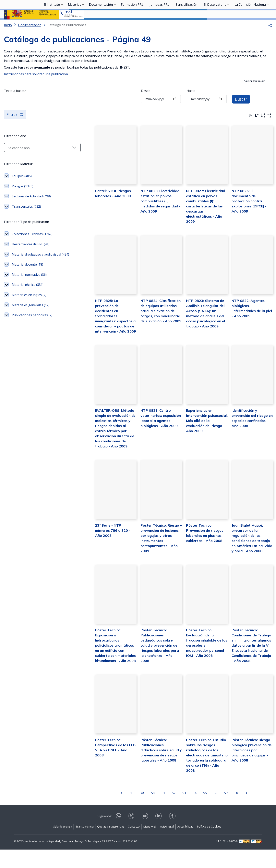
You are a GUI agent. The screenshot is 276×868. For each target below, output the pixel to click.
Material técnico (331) (28, 300)
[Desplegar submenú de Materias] (83, 24)
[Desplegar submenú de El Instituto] (62, 24)
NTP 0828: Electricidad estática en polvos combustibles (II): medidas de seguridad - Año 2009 (153, 215)
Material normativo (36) (29, 290)
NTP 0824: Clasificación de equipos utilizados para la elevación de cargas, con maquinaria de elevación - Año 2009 (153, 329)
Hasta (191, 101)
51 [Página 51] (158, 812)
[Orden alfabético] (263, 126)
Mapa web (150, 845)
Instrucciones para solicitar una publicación (36, 84)
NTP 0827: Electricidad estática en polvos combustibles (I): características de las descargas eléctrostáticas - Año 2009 (200, 220)
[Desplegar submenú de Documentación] (115, 24)
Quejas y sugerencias (111, 845)
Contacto (134, 845)
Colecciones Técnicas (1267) (32, 244)
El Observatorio (215, 25)
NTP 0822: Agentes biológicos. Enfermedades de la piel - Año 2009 (251, 324)
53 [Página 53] (179, 812)
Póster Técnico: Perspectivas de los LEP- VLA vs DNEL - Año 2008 (106, 768)
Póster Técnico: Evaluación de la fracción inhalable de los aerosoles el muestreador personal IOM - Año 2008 (203, 660)
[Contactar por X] (132, 836)
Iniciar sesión (257, 9)
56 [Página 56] (210, 812)
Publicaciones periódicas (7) (32, 331)
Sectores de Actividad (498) (31, 207)
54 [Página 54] (189, 812)
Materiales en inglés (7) (29, 310)
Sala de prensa (63, 845)
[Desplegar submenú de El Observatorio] (228, 24)
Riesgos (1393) (23, 197)
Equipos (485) (22, 186)
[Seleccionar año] (37, 158)
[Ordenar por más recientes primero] (250, 126)
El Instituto (52, 25)
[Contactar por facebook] (173, 836)
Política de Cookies (209, 845)
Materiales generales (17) (31, 320)
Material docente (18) (27, 280)
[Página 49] (137, 811)
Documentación (101, 25)
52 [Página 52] (169, 812)
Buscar (241, 109)
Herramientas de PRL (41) (31, 255)
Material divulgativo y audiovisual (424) (36, 267)
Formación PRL (132, 25)
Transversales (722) (26, 217)
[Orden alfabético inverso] (269, 126)
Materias (74, 25)
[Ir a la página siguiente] (241, 811)
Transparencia (85, 845)
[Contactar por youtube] (145, 836)
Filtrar (15, 125)
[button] (270, 35)
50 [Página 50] (148, 812)
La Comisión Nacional (250, 25)
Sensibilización (186, 25)
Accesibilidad (185, 845)
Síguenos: (105, 835)
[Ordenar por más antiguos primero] (257, 126)
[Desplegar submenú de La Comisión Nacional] (269, 24)
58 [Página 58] (231, 812)
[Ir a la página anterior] (117, 811)
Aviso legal (167, 845)
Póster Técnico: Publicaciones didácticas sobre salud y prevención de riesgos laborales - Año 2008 (154, 773)
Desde (146, 101)
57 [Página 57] (221, 812)
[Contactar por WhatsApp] (118, 836)
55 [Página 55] (200, 812)
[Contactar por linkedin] (159, 836)
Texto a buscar (15, 101)
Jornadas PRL (160, 25)
